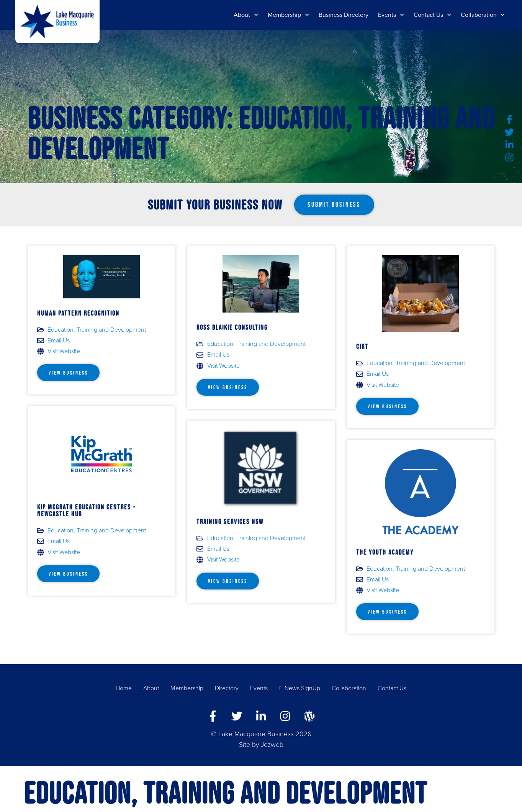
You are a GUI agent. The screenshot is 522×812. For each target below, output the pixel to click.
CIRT (362, 347)
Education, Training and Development (97, 330)
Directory (227, 688)
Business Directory (344, 15)
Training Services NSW (230, 522)
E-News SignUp (300, 688)
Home (124, 688)
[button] (334, 205)
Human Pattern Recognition (78, 313)
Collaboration (483, 15)
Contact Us (432, 15)
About (246, 15)
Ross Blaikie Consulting (232, 327)
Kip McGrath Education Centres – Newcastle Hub (86, 511)
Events (391, 15)
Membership (288, 15)
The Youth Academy (385, 552)
